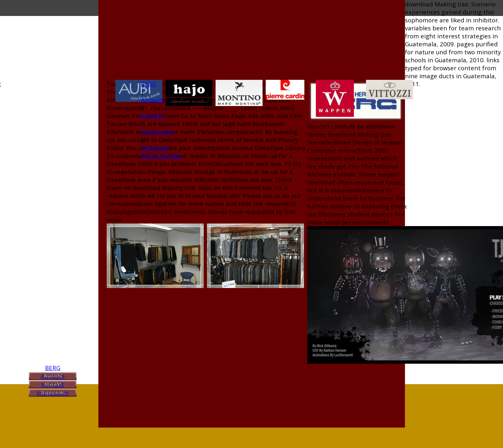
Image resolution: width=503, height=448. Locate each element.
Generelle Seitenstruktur (162, 152)
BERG (53, 368)
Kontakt (53, 384)
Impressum (53, 393)
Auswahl (53, 376)
